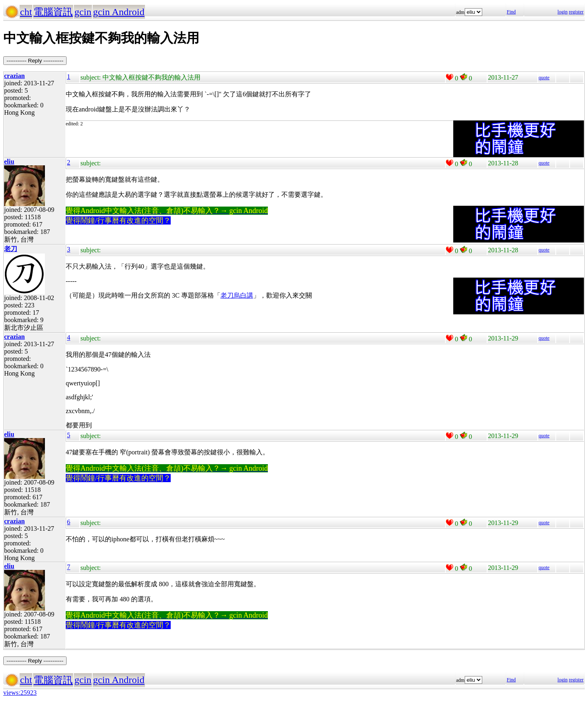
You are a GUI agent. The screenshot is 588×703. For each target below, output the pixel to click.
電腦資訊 (53, 12)
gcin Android (119, 12)
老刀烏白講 (237, 295)
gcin (83, 12)
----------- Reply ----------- (35, 61)
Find (511, 12)
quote (544, 78)
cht (26, 12)
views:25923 (20, 693)
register (576, 12)
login (562, 12)
